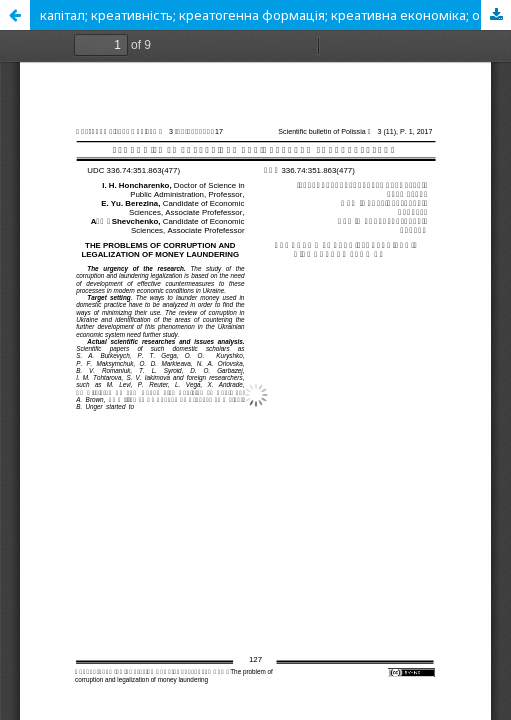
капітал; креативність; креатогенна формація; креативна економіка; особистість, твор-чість (275, 15)
